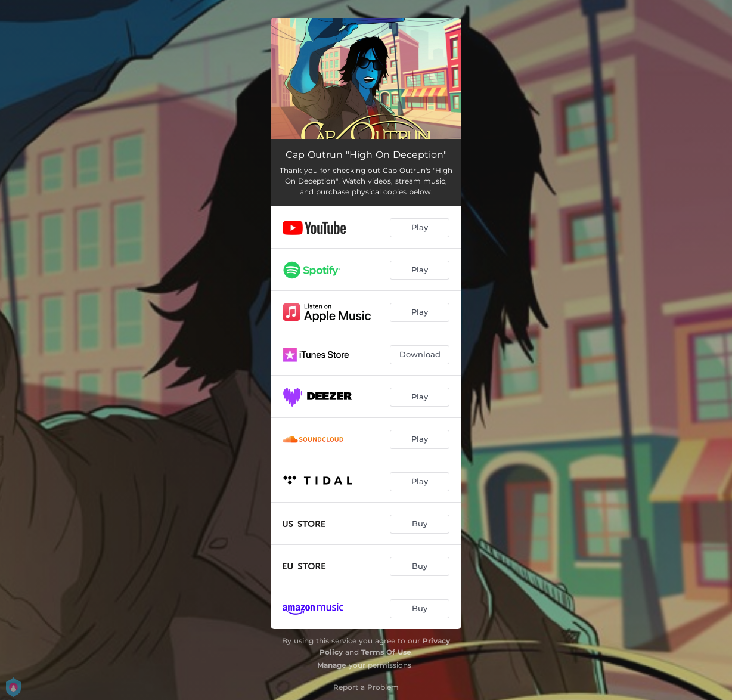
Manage (332, 665)
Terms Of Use (386, 652)
